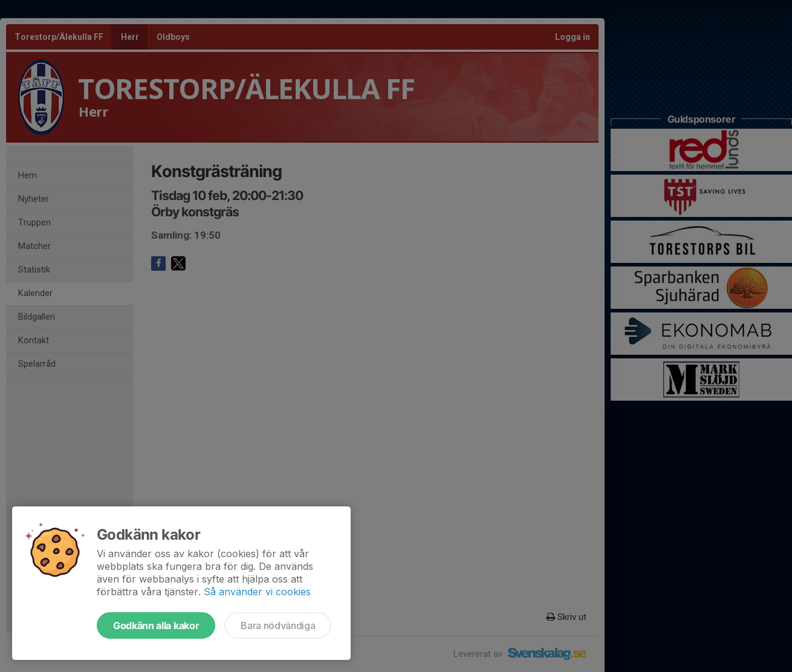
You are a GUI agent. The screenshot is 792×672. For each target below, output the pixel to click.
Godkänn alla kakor (156, 625)
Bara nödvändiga (278, 625)
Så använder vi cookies (257, 592)
